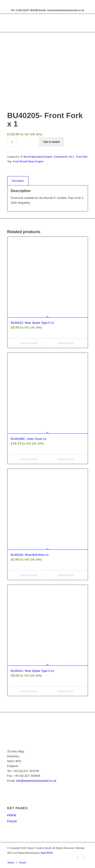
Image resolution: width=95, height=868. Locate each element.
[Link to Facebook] (78, 858)
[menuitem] (11, 863)
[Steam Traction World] (40, 23)
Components (61, 157)
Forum (12, 821)
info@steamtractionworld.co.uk (36, 781)
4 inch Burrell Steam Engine (28, 161)
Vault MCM (47, 853)
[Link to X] (85, 858)
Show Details (65, 343)
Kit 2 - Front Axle (78, 157)
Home (12, 815)
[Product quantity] (12, 142)
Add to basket (51, 142)
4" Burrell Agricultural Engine (36, 157)
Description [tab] (18, 181)
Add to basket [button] (28, 343)
